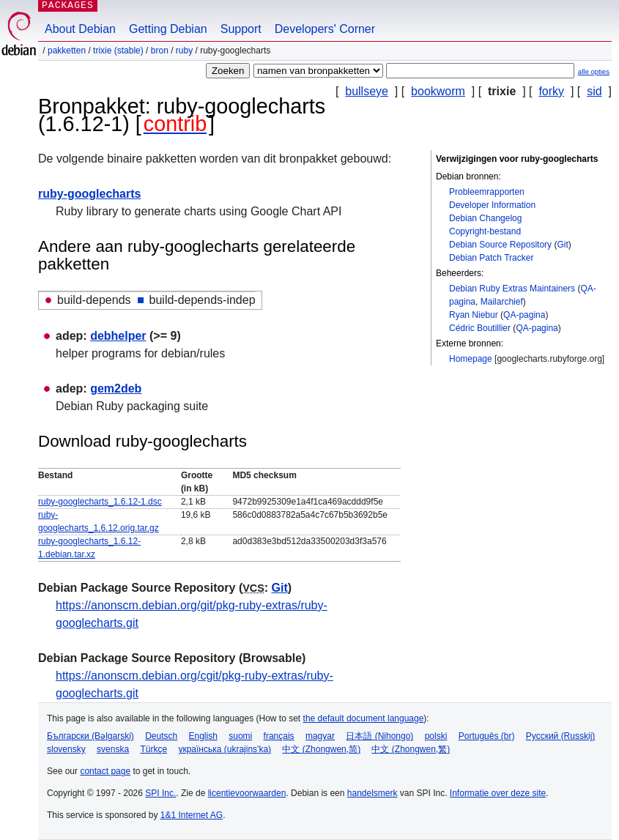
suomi (240, 736)
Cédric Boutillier (480, 328)
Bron (160, 51)
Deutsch (161, 736)
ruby (184, 51)
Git (562, 245)
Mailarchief (502, 302)
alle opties (594, 71)
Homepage (471, 359)
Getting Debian (168, 29)
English (203, 736)
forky (551, 91)
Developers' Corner (325, 29)
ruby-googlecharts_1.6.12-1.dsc (100, 502)
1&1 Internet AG (192, 815)
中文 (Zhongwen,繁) (411, 749)
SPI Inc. (160, 793)
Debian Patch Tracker (491, 258)
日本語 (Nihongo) (379, 736)
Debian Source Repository (500, 245)
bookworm (438, 91)
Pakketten (67, 51)
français (279, 736)
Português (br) (487, 736)
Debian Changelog (485, 218)
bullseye (367, 91)
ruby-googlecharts (89, 194)
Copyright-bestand (485, 231)
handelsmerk (372, 793)
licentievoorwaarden (247, 793)
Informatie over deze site (498, 793)
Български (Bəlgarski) (90, 736)
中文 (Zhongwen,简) (321, 749)
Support (241, 29)
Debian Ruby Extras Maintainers (512, 289)
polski (436, 736)
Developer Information (492, 205)
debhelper (118, 336)
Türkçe (153, 749)
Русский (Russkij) (561, 736)
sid (594, 91)
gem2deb (116, 389)
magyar (320, 736)
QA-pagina (524, 315)
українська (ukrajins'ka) (225, 749)
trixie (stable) (118, 51)
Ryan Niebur (474, 315)
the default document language (364, 718)
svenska (113, 749)
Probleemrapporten (487, 192)
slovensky (66, 749)
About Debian (80, 29)
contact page (105, 771)
